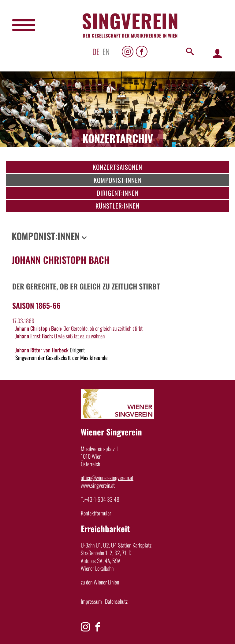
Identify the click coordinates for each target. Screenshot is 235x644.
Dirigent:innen (118, 193)
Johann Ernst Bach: (34, 336)
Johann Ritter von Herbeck (42, 350)
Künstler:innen (117, 206)
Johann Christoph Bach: (39, 328)
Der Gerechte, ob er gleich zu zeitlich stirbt (103, 328)
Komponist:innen (118, 180)
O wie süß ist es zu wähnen (79, 336)
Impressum (91, 601)
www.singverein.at (98, 485)
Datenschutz (116, 601)
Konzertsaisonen (117, 167)
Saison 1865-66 (36, 305)
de (96, 51)
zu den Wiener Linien (100, 582)
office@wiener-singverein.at (107, 478)
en (106, 51)
